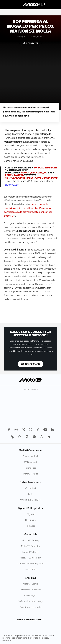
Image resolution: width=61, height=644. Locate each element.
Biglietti (31, 514)
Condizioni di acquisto (31, 607)
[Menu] (5, 5)
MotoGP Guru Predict (31, 558)
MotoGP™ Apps (31, 474)
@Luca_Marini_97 (34, 173)
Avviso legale (31, 596)
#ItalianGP (13, 178)
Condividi (31, 43)
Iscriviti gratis (31, 364)
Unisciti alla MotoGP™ (31, 500)
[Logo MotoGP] (34, 5)
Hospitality (31, 520)
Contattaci (31, 488)
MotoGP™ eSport (31, 552)
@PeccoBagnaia (45, 168)
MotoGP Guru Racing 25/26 (31, 564)
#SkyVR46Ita (14, 175)
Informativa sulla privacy (31, 601)
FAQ (31, 494)
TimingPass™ (31, 468)
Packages (31, 526)
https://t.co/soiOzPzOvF (40, 178)
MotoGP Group (31, 584)
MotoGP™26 (31, 570)
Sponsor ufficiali (31, 456)
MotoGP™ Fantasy (31, 540)
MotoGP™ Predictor (31, 546)
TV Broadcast (31, 462)
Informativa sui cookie (31, 590)
